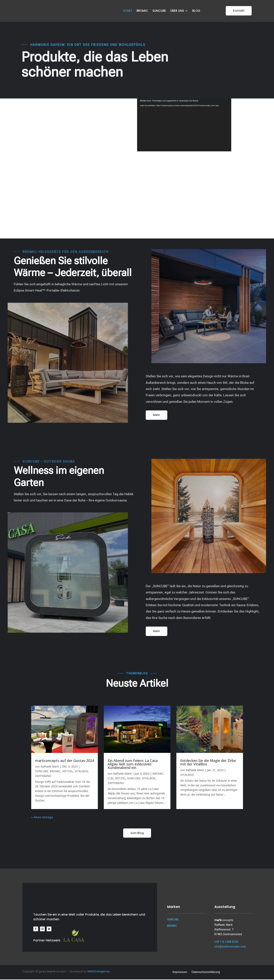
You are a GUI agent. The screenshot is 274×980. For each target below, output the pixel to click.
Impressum (180, 972)
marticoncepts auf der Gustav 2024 (65, 761)
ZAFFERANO (43, 776)
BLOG (196, 11)
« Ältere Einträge (42, 818)
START (128, 11)
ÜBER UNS (177, 11)
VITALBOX (81, 772)
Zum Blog (137, 833)
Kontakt (239, 11)
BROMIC (142, 11)
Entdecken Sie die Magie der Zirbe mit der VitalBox (208, 763)
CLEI (111, 779)
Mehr (157, 415)
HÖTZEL (68, 772)
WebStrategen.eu (98, 972)
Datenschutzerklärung (206, 972)
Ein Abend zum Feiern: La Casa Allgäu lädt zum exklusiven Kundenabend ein (133, 765)
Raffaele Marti (50, 767)
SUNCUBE (159, 11)
